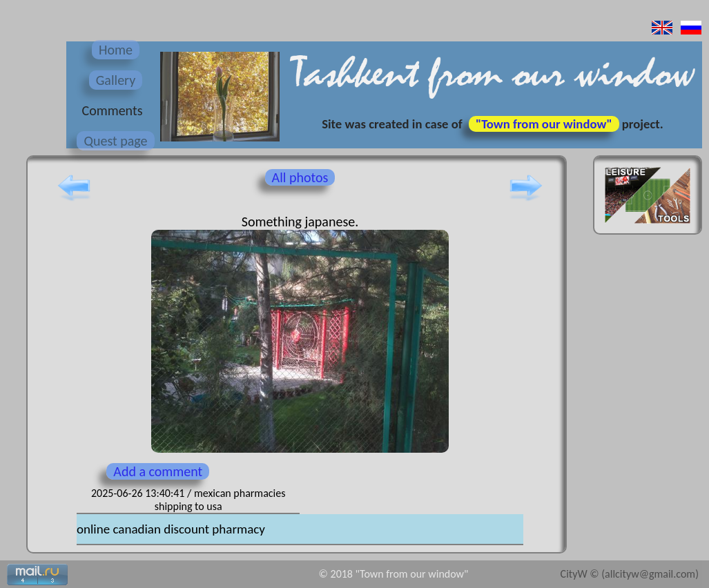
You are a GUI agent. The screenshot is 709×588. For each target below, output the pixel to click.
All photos (300, 177)
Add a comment (158, 471)
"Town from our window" (544, 124)
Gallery (116, 80)
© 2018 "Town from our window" (394, 574)
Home (116, 50)
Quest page (115, 141)
